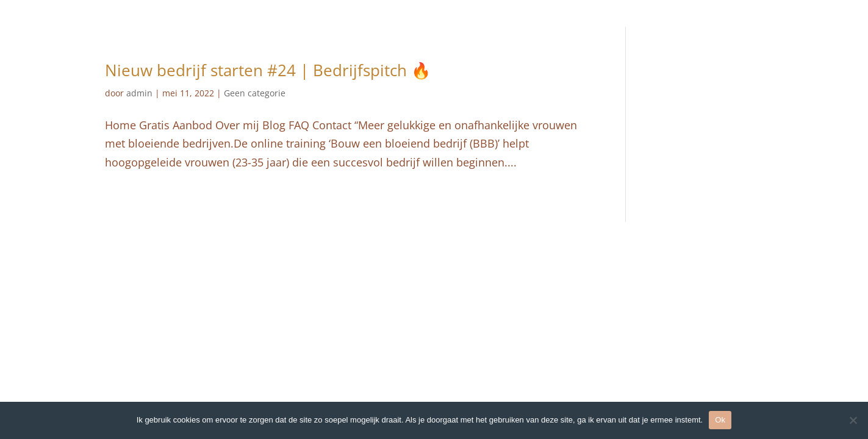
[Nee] (853, 420)
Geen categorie (255, 93)
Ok (720, 420)
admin (139, 93)
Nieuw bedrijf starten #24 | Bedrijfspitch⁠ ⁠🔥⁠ (268, 70)
